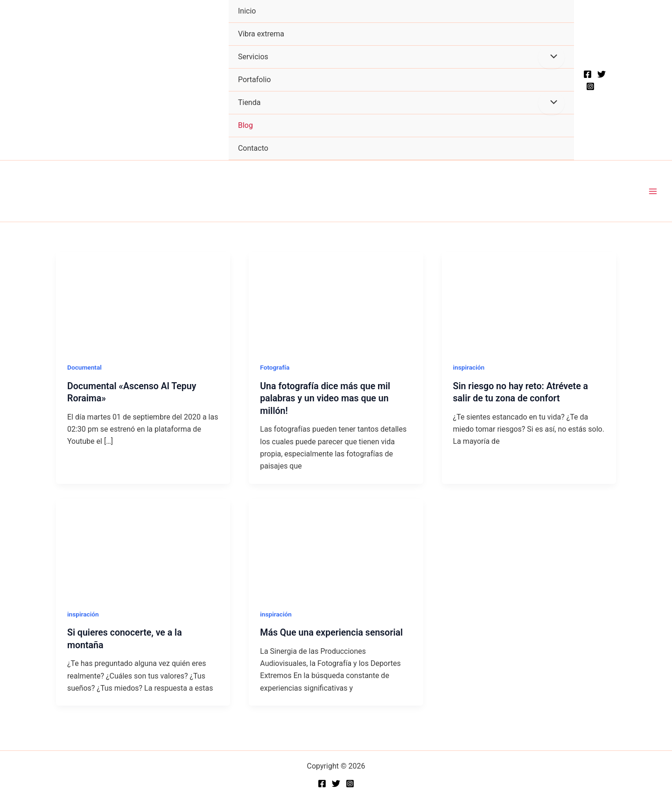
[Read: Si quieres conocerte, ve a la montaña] (143, 547)
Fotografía (275, 368)
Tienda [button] (249, 102)
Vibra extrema (261, 34)
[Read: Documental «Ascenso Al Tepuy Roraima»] (143, 301)
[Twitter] (602, 74)
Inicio (247, 11)
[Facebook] (588, 74)
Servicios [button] (253, 57)
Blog (245, 125)
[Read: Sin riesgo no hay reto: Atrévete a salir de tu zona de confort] (529, 301)
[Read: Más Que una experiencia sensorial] (336, 547)
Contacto (253, 148)
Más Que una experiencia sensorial (333, 632)
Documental (85, 368)
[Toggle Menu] (551, 57)
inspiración (469, 368)
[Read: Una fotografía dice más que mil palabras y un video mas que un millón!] (336, 301)
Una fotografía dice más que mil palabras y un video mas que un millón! (326, 398)
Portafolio (254, 80)
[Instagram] (590, 86)
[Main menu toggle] (653, 191)
